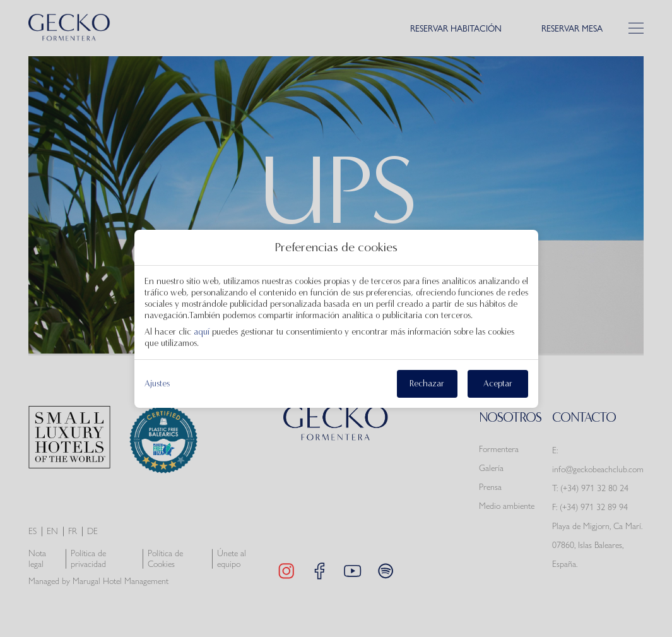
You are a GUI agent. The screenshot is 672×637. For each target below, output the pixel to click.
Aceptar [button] (498, 384)
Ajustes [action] (157, 384)
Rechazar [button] (427, 384)
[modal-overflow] (336, 318)
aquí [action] (202, 332)
